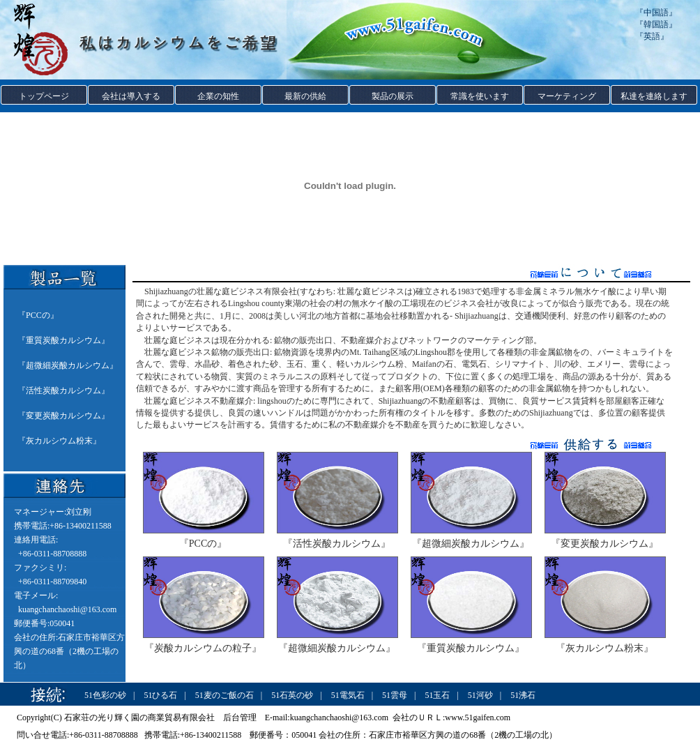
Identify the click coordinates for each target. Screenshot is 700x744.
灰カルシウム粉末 (59, 441)
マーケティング (567, 96)
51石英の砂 (292, 695)
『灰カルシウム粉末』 (604, 648)
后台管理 (240, 718)
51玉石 (437, 695)
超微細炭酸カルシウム (68, 365)
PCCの (38, 315)
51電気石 (348, 695)
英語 (652, 36)
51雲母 (395, 695)
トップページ (44, 96)
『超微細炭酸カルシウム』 (471, 544)
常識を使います (480, 96)
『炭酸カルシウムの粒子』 (203, 648)
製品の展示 (393, 96)
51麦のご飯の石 (225, 695)
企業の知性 (218, 96)
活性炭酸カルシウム (63, 390)
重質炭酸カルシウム (63, 340)
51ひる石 (160, 695)
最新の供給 (305, 96)
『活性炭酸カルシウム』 (337, 544)
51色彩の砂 (105, 695)
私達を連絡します (654, 96)
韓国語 (656, 24)
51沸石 (523, 695)
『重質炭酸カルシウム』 (471, 648)
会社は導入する (131, 96)
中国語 (656, 13)
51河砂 (480, 695)
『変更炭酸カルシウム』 (604, 544)
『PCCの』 (203, 544)
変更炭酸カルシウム (63, 416)
